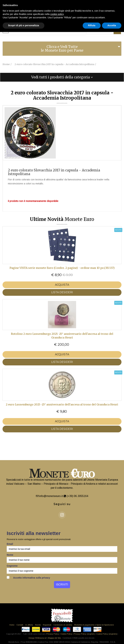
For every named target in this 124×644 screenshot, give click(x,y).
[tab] (62, 49)
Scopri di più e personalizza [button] (24, 25)
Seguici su (62, 504)
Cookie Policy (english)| (107, 634)
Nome (10, 555)
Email (10, 544)
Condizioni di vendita (63, 625)
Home (12, 625)
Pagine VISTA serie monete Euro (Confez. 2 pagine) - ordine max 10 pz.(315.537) (62, 268)
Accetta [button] (112, 25)
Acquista (62, 285)
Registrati (47, 625)
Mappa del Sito (54, 638)
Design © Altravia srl (38, 638)
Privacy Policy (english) (84, 634)
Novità (38, 625)
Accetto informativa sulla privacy (28, 578)
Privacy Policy (53, 634)
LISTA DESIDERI (62, 292)
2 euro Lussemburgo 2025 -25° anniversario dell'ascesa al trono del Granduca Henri (62, 404)
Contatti (20, 625)
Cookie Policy (66, 634)
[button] (62, 77)
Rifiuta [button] (92, 25)
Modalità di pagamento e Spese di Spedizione (94, 625)
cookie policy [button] (57, 14)
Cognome (12, 566)
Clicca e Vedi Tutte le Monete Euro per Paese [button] (62, 49)
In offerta (29, 625)
